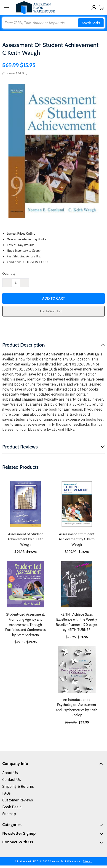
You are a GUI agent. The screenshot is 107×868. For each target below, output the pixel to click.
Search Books (91, 23)
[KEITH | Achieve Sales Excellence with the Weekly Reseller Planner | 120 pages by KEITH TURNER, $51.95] (77, 584)
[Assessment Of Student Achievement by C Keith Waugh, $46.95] (77, 504)
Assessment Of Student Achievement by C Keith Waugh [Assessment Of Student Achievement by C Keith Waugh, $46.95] (77, 539)
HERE (70, 429)
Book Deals (12, 807)
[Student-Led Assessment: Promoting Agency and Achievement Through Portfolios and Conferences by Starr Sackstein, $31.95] (25, 584)
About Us (10, 773)
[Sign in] (94, 7)
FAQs (7, 793)
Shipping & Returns (18, 786)
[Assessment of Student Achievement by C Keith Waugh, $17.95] (25, 504)
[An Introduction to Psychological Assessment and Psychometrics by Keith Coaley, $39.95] (77, 670)
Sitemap (9, 814)
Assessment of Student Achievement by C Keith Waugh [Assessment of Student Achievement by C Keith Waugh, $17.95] (25, 539)
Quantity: (9, 273)
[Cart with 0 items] (102, 7)
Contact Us (12, 780)
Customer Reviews (18, 800)
